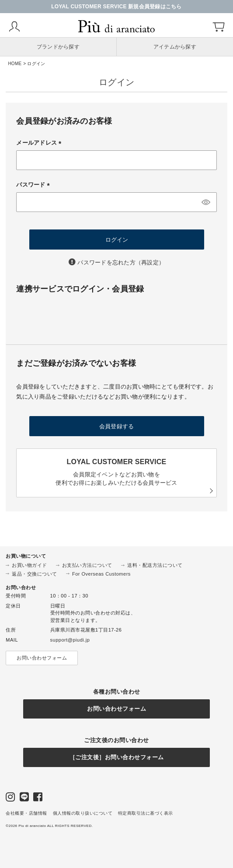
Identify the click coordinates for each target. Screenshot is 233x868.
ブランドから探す (58, 47)
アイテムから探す (175, 47)
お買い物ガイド (30, 565)
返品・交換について (35, 574)
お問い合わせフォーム (42, 658)
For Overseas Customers (101, 574)
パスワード (34, 185)
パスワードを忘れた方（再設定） (121, 262)
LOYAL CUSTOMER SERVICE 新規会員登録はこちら (116, 7)
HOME (15, 64)
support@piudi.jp (70, 640)
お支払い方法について (87, 565)
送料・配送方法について (155, 565)
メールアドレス (40, 143)
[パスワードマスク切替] (206, 202)
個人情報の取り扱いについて (83, 813)
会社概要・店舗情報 (26, 813)
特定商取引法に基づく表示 (146, 813)
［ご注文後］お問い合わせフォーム (117, 757)
